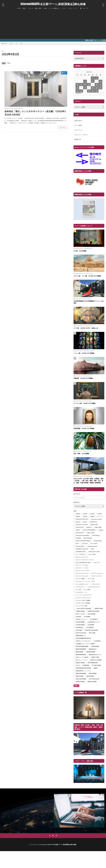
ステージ (30, 8)
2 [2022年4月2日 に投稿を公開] (97, 78)
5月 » (80, 93)
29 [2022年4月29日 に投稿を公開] (93, 91)
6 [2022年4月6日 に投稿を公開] (85, 81)
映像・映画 (38, 8)
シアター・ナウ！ (73, 8)
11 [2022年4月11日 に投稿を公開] (77, 84)
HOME (19, 8)
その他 (45, 8)
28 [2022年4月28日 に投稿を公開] (89, 91)
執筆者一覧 (78, 139)
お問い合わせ (78, 121)
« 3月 (77, 93)
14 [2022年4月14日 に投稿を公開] (89, 84)
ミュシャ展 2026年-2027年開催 (84, 353)
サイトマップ (78, 130)
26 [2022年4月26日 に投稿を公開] (81, 91)
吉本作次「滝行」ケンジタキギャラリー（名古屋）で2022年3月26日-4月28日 (35, 113)
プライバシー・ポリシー (81, 135)
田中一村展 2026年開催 (81, 453)
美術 (24, 8)
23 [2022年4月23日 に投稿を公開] (97, 88)
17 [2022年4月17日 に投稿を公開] (100, 84)
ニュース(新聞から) (54, 8)
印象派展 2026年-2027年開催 (83, 378)
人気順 (8, 63)
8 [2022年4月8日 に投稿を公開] (93, 81)
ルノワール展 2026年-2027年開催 (84, 403)
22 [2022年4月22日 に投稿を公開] (93, 88)
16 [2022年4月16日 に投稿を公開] (97, 84)
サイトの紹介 (78, 125)
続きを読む (63, 127)
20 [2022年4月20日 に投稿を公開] (85, 88)
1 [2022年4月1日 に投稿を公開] (93, 78)
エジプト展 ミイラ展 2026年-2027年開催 (87, 276)
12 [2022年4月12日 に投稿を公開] (81, 84)
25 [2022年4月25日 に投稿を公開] (77, 91)
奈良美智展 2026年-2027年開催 (84, 428)
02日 (21, 43)
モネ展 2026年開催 (80, 251)
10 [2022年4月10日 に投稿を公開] (100, 81)
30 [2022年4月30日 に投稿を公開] (97, 91)
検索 (76, 685)
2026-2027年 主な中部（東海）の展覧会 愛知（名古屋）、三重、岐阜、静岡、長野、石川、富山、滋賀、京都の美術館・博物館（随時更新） (89, 481)
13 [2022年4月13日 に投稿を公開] (85, 84)
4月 (16, 43)
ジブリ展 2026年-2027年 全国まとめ (86, 328)
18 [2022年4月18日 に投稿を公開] (77, 88)
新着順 (4, 63)
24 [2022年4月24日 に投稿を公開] (100, 88)
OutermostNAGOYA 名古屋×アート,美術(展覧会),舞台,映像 (53, 4)
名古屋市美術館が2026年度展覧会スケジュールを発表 (89, 302)
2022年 (11, 43)
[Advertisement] (53, 25)
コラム (64, 8)
